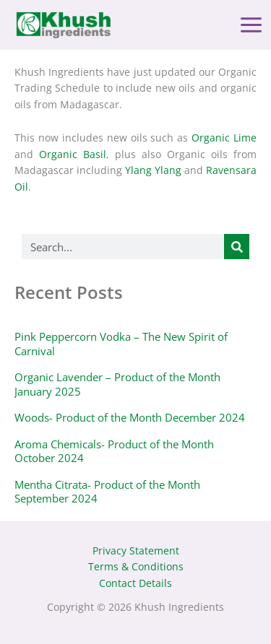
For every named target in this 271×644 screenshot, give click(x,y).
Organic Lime (224, 138)
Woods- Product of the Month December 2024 (130, 417)
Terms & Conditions (136, 566)
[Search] (237, 247)
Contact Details (135, 583)
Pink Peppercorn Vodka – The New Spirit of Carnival (121, 344)
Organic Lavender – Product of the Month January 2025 (117, 384)
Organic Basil (73, 154)
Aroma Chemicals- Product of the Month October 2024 (114, 451)
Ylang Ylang (153, 170)
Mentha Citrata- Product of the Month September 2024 (107, 492)
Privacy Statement (136, 551)
